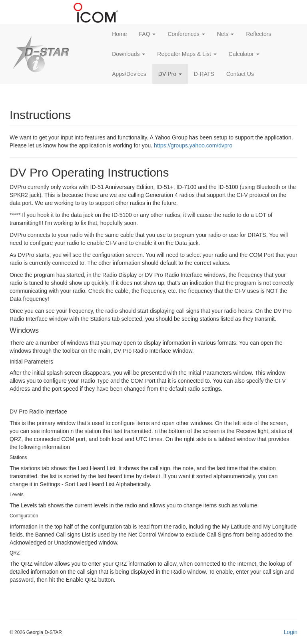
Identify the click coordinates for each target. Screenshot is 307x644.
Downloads (129, 54)
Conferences (186, 34)
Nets (226, 34)
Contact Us (240, 74)
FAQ (148, 34)
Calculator (244, 54)
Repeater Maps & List (187, 54)
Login (291, 632)
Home (119, 34)
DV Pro (170, 74)
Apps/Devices (129, 74)
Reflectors (258, 34)
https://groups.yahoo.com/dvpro (193, 145)
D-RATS (204, 74)
